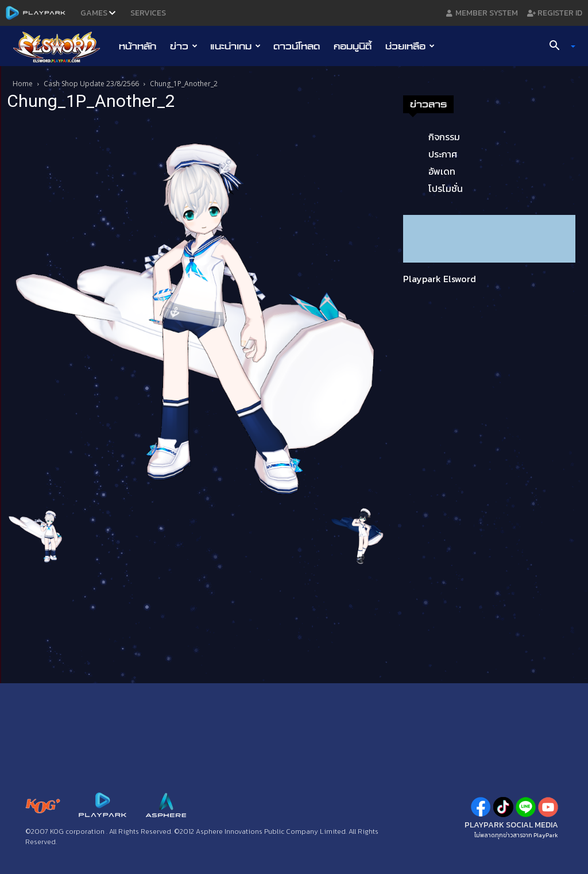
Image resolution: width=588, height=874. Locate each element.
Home (23, 84)
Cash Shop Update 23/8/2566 (91, 84)
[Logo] (62, 47)
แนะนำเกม (235, 46)
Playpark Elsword (440, 279)
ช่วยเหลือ (410, 46)
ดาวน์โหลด (297, 46)
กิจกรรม (444, 137)
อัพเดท (442, 171)
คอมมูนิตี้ (353, 46)
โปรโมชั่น (446, 188)
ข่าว (184, 46)
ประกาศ (443, 154)
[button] (558, 47)
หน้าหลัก (138, 46)
